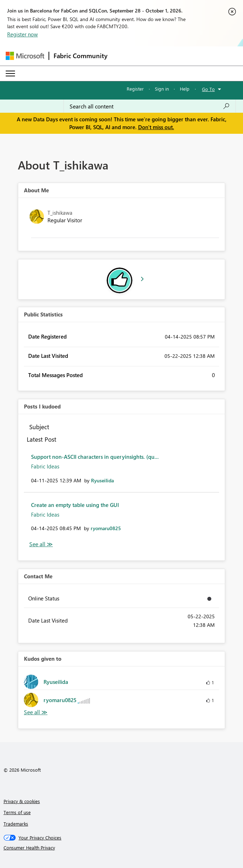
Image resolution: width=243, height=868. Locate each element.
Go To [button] (208, 89)
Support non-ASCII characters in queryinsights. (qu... (95, 457)
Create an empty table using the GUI (75, 505)
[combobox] (150, 106)
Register (135, 89)
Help (185, 89)
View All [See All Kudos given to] (36, 712)
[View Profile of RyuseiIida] (102, 480)
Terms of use (17, 812)
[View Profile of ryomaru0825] (106, 528)
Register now (22, 34)
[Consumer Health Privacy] (122, 848)
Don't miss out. (156, 127)
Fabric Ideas (45, 466)
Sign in (162, 89)
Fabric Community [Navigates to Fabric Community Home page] (80, 56)
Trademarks (16, 824)
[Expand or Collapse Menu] (10, 73)
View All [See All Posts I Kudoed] (41, 544)
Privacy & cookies (22, 801)
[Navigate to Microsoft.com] (25, 56)
